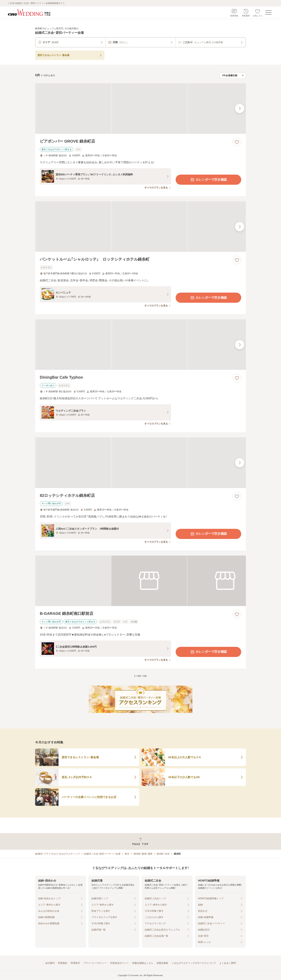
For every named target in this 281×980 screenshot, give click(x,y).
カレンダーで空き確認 (208, 180)
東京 (127, 854)
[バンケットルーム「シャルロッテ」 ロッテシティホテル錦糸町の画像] (140, 227)
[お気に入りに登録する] (237, 142)
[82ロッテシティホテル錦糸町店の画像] (140, 463)
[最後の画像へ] (240, 108)
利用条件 (75, 963)
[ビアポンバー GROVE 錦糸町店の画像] (140, 109)
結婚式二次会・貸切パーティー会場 (102, 854)
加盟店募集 (162, 963)
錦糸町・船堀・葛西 (143, 854)
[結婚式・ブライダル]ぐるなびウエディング (57, 854)
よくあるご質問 (228, 963)
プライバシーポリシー (95, 963)
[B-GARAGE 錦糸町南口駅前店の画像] (140, 581)
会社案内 (50, 963)
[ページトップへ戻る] (140, 841)
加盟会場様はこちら (143, 963)
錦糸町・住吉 (163, 854)
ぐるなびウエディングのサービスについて (194, 963)
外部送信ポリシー (119, 963)
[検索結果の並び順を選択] (233, 75)
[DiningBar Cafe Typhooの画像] (140, 345)
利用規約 (63, 963)
